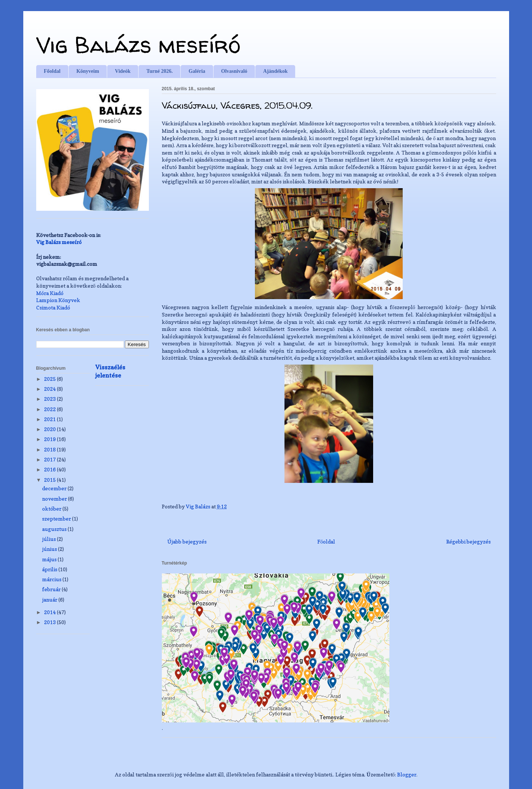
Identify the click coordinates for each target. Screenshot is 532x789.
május (50, 559)
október (52, 509)
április (50, 569)
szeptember (57, 519)
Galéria (197, 71)
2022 (50, 409)
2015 (50, 480)
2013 (50, 622)
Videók (123, 71)
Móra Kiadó (50, 293)
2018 (50, 449)
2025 (50, 379)
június (50, 549)
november (55, 499)
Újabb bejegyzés (187, 541)
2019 (50, 439)
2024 (50, 389)
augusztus (55, 529)
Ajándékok (275, 71)
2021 (50, 419)
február (52, 589)
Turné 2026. (159, 71)
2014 (50, 612)
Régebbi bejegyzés (468, 541)
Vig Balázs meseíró (138, 45)
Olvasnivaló (234, 71)
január (50, 600)
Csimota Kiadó (53, 307)
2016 (50, 469)
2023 (50, 399)
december (55, 488)
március (52, 579)
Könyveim (88, 71)
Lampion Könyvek (58, 300)
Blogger (407, 774)
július (50, 539)
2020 (50, 429)
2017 (50, 459)
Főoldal (52, 71)
